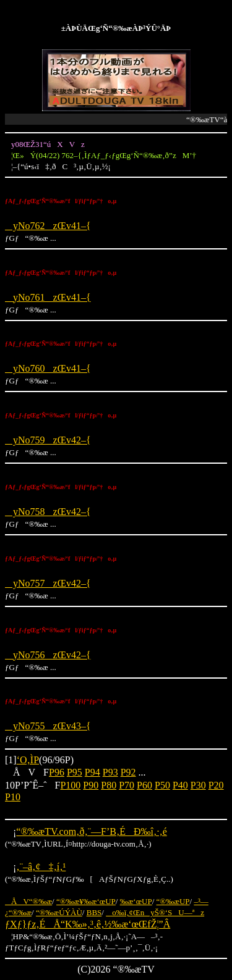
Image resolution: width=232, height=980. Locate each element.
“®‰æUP (173, 901)
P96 (57, 772)
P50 (162, 785)
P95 (75, 772)
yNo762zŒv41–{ (48, 226)
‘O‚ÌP (28, 760)
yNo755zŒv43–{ (48, 726)
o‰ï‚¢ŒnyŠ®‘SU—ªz (155, 912)
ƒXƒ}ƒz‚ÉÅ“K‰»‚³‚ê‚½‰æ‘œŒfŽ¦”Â (88, 924)
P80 (109, 785)
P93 (110, 772)
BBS (94, 912)
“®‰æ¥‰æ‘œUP (86, 901)
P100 (70, 785)
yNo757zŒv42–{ (48, 583)
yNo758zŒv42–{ (48, 512)
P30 (198, 785)
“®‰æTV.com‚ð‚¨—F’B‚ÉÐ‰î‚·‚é (91, 831)
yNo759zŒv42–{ (48, 440)
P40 (180, 785)
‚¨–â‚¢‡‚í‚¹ (41, 867)
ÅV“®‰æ (28, 901)
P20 (216, 785)
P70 (127, 785)
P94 (92, 772)
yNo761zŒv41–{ (48, 297)
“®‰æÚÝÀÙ (59, 912)
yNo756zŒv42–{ (48, 655)
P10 (13, 797)
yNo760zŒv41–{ (48, 368)
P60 (144, 785)
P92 (128, 772)
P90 (91, 785)
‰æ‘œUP (136, 901)
